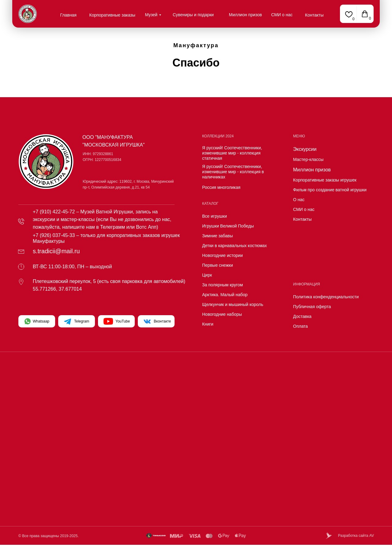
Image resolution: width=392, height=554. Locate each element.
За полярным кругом (222, 285)
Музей (151, 15)
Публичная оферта (312, 307)
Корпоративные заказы (112, 15)
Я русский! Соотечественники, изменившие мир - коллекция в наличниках (233, 172)
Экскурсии (305, 149)
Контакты (314, 15)
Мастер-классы (308, 159)
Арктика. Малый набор (225, 295)
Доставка (302, 316)
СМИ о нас (282, 15)
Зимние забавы (217, 236)
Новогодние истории (222, 255)
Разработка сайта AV (356, 536)
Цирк (207, 275)
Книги (208, 324)
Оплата (300, 326)
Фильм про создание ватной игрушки (330, 190)
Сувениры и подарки (193, 15)
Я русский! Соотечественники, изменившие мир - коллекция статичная (232, 153)
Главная (68, 15)
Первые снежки (217, 265)
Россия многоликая (221, 187)
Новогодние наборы (222, 314)
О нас (299, 200)
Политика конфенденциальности (326, 297)
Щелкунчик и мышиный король (233, 304)
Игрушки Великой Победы (228, 226)
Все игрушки (215, 216)
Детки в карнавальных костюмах (234, 246)
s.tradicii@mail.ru (56, 251)
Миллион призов (246, 15)
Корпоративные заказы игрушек (325, 180)
